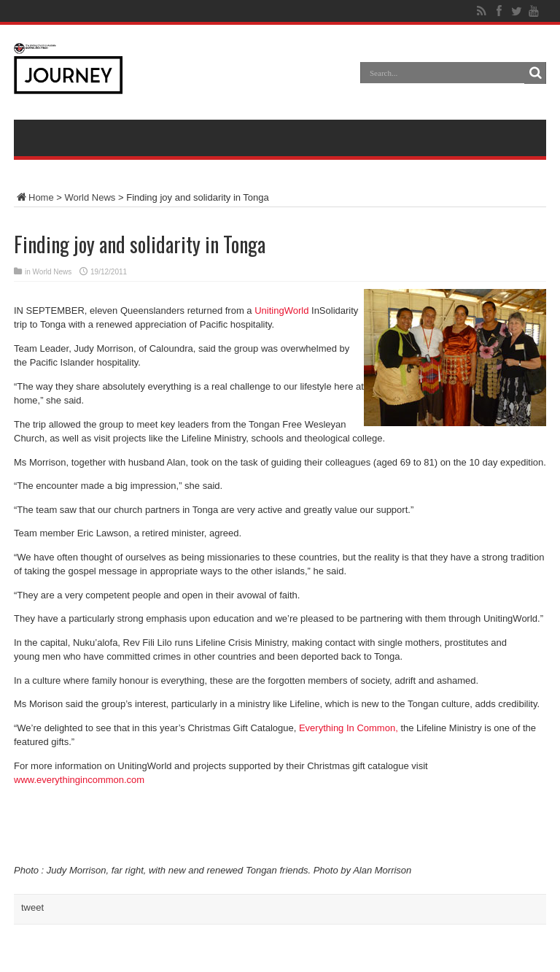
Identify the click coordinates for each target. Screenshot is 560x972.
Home (34, 197)
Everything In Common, (349, 728)
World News (90, 197)
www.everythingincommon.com (79, 780)
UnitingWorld (281, 310)
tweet (32, 907)
